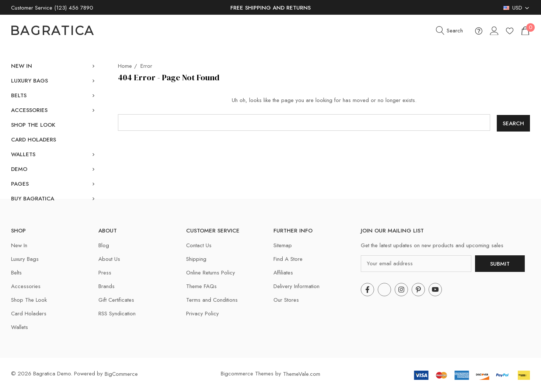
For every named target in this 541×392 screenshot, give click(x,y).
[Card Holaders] (34, 140)
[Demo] (19, 169)
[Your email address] (416, 263)
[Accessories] (29, 110)
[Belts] (19, 95)
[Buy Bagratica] (33, 199)
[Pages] (20, 184)
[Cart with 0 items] (525, 31)
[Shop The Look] (33, 125)
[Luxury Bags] (29, 81)
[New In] (22, 66)
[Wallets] (23, 154)
